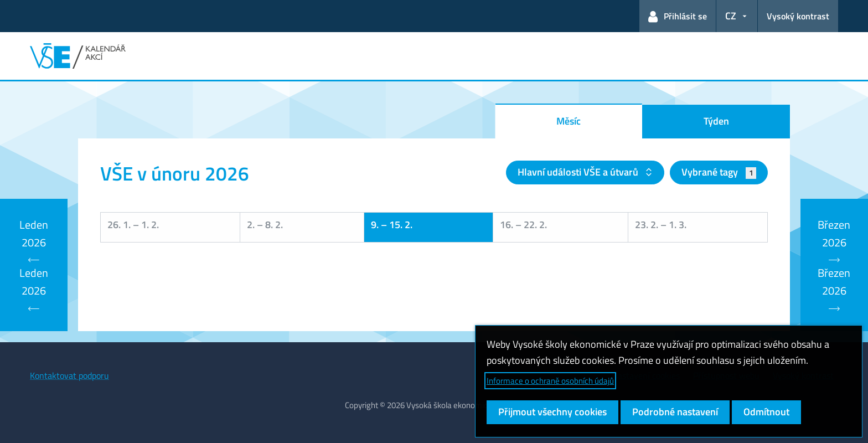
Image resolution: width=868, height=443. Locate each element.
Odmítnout (766, 412)
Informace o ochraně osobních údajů (550, 381)
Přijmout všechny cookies (552, 412)
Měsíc (569, 121)
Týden (716, 121)
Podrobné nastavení (675, 412)
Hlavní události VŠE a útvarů (579, 172)
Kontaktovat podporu (69, 375)
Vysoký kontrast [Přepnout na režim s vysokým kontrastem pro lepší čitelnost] (798, 16)
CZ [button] (731, 16)
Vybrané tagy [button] (719, 172)
